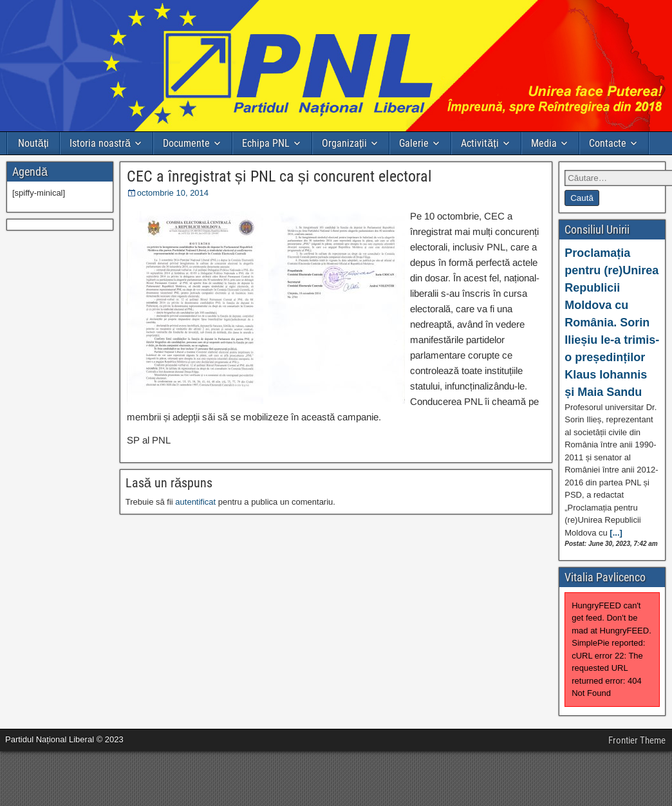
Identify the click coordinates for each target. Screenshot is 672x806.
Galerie (414, 143)
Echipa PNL (266, 143)
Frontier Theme (637, 740)
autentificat (195, 502)
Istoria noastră (100, 143)
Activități (480, 143)
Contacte (608, 143)
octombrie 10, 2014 (173, 193)
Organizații (344, 143)
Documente (186, 143)
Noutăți (33, 143)
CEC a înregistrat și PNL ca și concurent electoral (279, 176)
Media (544, 143)
